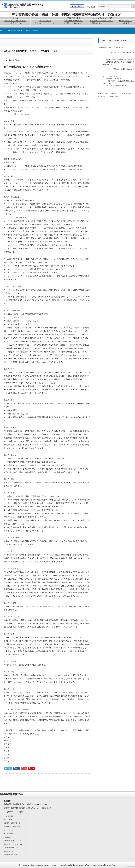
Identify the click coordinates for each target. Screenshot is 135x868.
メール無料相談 (8, 816)
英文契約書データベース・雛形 (13, 844)
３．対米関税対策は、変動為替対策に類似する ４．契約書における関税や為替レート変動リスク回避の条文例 (118, 62)
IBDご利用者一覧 (9, 834)
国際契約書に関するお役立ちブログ (111, 48)
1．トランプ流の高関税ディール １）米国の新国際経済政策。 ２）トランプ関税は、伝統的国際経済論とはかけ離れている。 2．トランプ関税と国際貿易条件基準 (118, 81)
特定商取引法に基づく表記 (12, 827)
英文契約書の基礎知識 (10, 855)
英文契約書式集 (8, 851)
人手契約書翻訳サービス (11, 848)
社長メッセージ (8, 820)
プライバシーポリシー (10, 830)
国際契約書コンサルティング (12, 841)
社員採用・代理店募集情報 (12, 823)
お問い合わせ (91, 7)
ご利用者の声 (8, 837)
